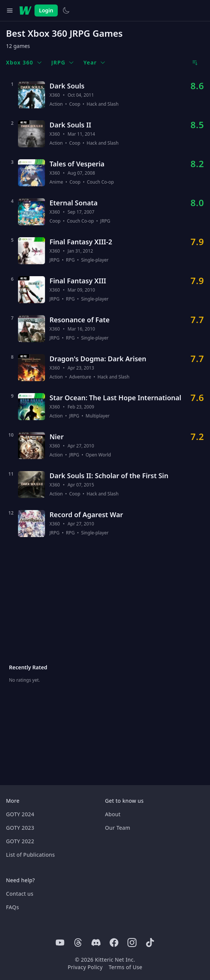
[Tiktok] (150, 943)
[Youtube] (60, 943)
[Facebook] (114, 943)
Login (46, 10)
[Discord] (96, 943)
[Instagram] (132, 943)
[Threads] (78, 943)
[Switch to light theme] (66, 10)
